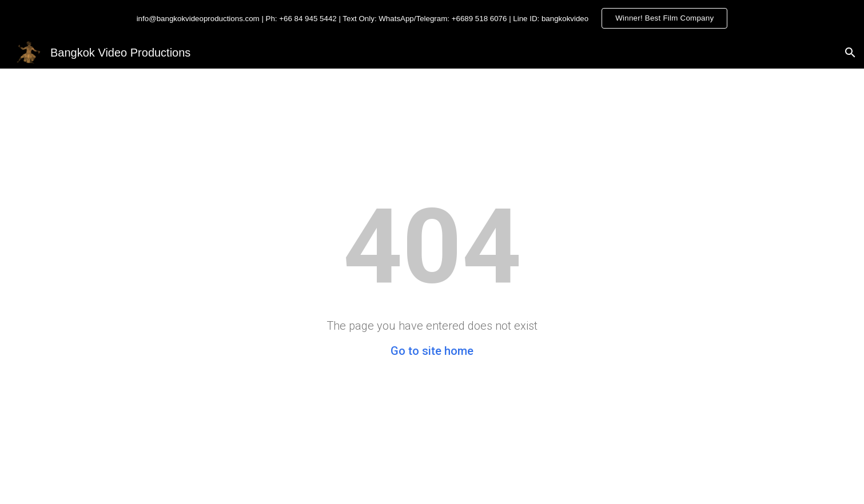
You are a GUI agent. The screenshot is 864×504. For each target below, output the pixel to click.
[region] (432, 18)
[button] (850, 53)
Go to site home (432, 351)
